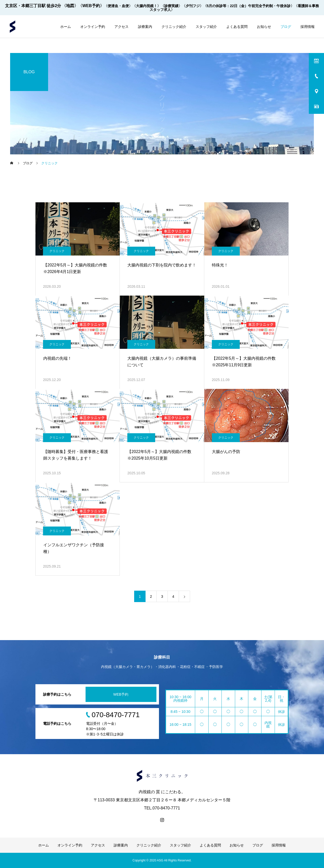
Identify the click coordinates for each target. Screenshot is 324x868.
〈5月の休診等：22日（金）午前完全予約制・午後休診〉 (249, 6)
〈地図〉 (70, 6)
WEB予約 (121, 694)
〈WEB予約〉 (91, 6)
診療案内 (145, 27)
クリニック (57, 251)
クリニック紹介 (174, 27)
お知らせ (264, 27)
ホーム (66, 27)
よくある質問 (237, 27)
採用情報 (308, 27)
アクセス (121, 27)
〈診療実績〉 (171, 6)
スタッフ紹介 (206, 27)
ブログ (286, 27)
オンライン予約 (93, 27)
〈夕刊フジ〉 (193, 6)
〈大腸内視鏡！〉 (147, 6)
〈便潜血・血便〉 (118, 6)
